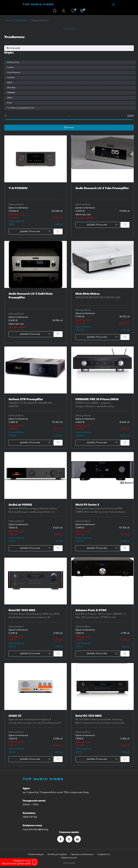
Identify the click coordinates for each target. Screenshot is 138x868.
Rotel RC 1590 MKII (36, 614)
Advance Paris (13, 62)
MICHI (10, 83)
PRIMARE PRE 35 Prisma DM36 (102, 403)
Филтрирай (13, 48)
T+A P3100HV (36, 192)
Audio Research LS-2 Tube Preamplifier (102, 192)
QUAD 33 (36, 720)
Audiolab (11, 78)
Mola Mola (11, 88)
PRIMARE (11, 93)
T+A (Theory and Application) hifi (21, 108)
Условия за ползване (57, 854)
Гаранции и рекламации (82, 854)
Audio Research (14, 73)
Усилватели (22, 21)
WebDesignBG (69, 863)
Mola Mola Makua (102, 298)
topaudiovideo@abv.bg (35, 830)
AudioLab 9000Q (36, 509)
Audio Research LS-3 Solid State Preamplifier (36, 300)
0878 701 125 (30, 817)
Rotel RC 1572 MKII (102, 720)
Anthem (10, 68)
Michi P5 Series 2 (102, 509)
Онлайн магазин (36, 854)
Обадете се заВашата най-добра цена (16, 862)
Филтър (69, 128)
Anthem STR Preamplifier (36, 403)
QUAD (10, 98)
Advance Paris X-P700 (102, 614)
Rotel (9, 103)
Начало (9, 21)
